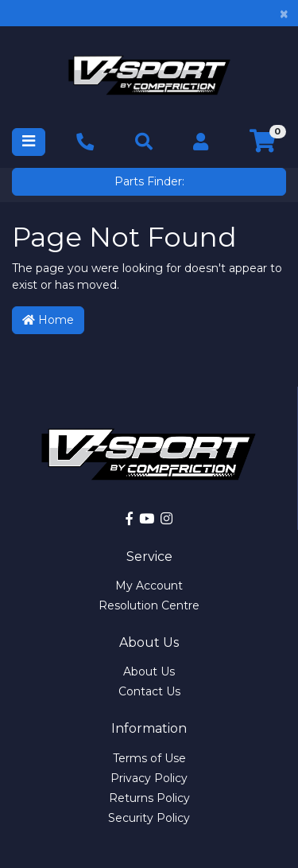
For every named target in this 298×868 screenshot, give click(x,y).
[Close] (284, 13)
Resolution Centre (149, 605)
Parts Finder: (149, 181)
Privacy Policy (149, 778)
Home (48, 320)
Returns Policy (149, 798)
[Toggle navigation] (29, 142)
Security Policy (149, 818)
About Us (149, 671)
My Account (149, 586)
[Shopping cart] (263, 142)
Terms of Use (149, 758)
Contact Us (149, 691)
